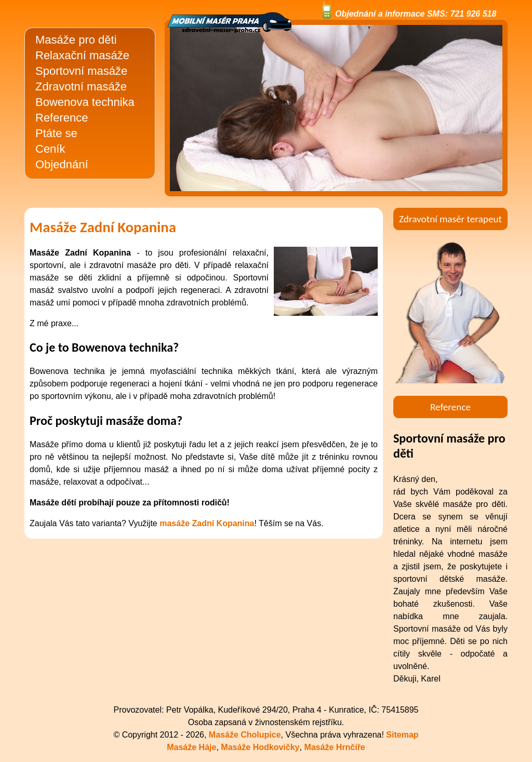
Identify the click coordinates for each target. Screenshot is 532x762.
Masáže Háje (191, 747)
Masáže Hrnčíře (334, 747)
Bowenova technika (85, 102)
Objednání (62, 164)
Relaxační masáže (82, 55)
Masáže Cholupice (245, 735)
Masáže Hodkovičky (260, 747)
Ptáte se (56, 133)
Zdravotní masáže (81, 86)
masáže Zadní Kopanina (207, 523)
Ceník (50, 149)
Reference (62, 118)
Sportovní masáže (81, 71)
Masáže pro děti (76, 40)
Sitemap (402, 735)
